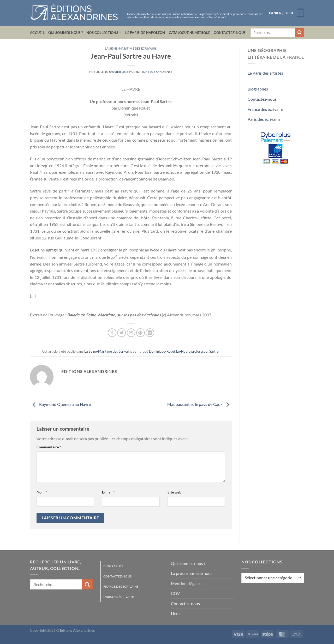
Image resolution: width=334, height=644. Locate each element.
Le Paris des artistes (265, 73)
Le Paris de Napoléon (145, 33)
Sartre (214, 351)
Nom (42, 492)
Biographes (258, 89)
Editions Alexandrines (154, 72)
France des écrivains (266, 109)
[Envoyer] (300, 33)
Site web (174, 492)
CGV (175, 593)
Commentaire (49, 447)
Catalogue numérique (190, 33)
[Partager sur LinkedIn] (150, 333)
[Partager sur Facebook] (112, 333)
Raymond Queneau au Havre (60, 404)
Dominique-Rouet (162, 351)
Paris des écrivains (264, 119)
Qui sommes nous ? (65, 33)
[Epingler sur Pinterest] (141, 333)
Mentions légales (186, 583)
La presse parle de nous (192, 573)
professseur (200, 351)
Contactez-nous (230, 33)
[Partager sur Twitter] (121, 333)
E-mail (108, 492)
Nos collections (104, 32)
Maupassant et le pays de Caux (199, 404)
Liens (176, 613)
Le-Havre (183, 351)
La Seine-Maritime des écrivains (131, 48)
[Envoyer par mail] (131, 333)
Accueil (37, 33)
